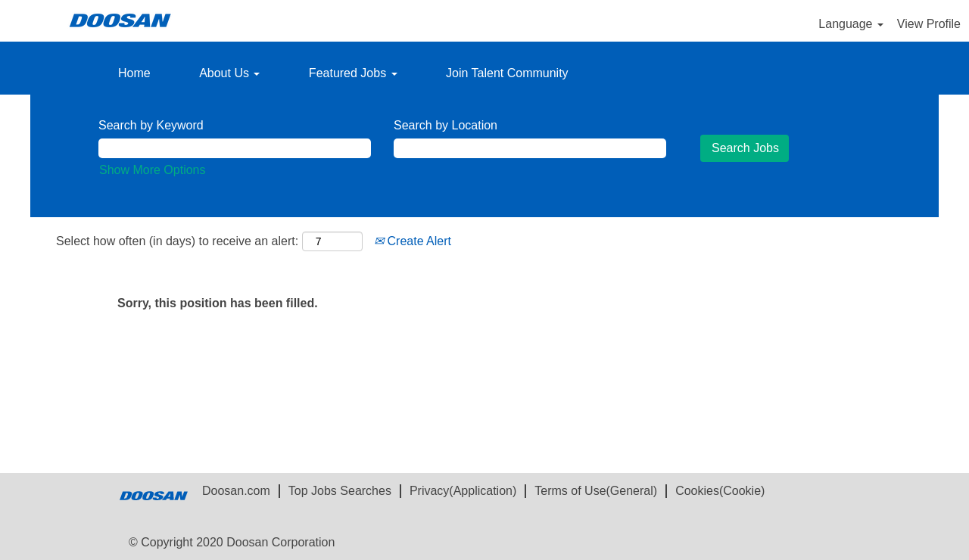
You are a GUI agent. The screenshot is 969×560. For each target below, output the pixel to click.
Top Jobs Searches (340, 491)
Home (134, 73)
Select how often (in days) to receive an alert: (177, 241)
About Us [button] (229, 73)
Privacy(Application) (463, 491)
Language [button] (851, 24)
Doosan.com (236, 491)
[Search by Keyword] (235, 149)
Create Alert (413, 241)
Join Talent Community (507, 73)
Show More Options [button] (153, 170)
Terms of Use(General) (596, 491)
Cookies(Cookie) (720, 491)
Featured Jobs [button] (353, 73)
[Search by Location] (530, 149)
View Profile (929, 24)
